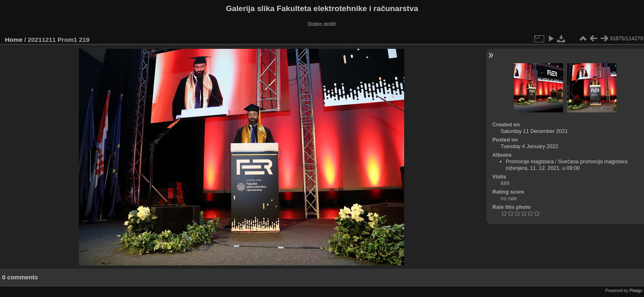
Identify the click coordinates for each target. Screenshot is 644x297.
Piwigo (636, 290)
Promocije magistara (530, 161)
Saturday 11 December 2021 (534, 131)
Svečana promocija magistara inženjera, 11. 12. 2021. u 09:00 (567, 165)
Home (14, 40)
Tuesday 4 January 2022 (529, 146)
